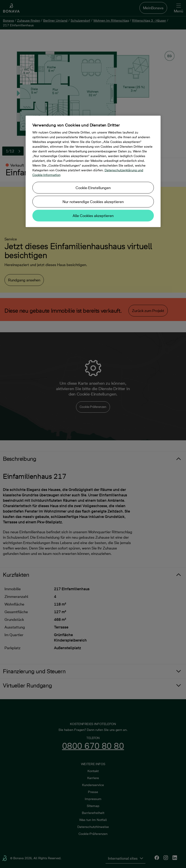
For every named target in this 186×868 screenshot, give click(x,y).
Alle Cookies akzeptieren (93, 216)
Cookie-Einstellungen (93, 188)
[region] (93, 171)
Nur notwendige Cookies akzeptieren (93, 202)
